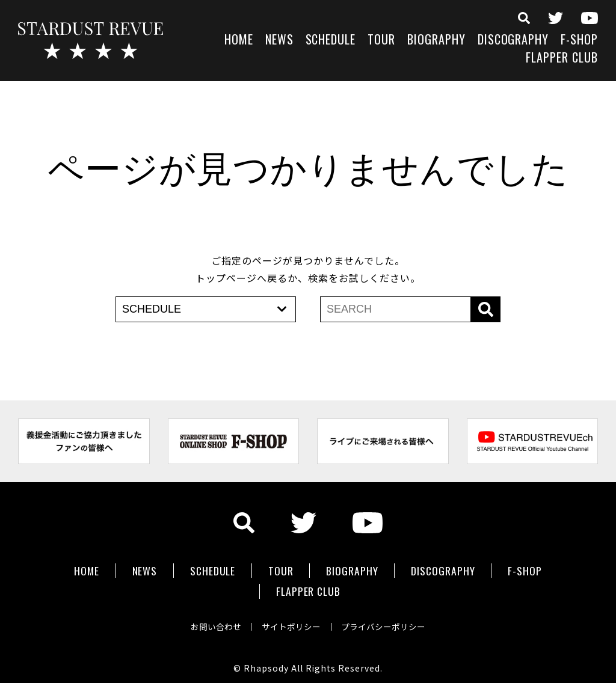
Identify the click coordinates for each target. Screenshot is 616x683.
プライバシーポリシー (387, 619)
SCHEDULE (331, 41)
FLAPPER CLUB (562, 59)
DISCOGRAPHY (513, 41)
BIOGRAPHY (436, 41)
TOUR (381, 41)
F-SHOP (579, 41)
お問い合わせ (212, 619)
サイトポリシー (291, 619)
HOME (239, 41)
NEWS (279, 41)
